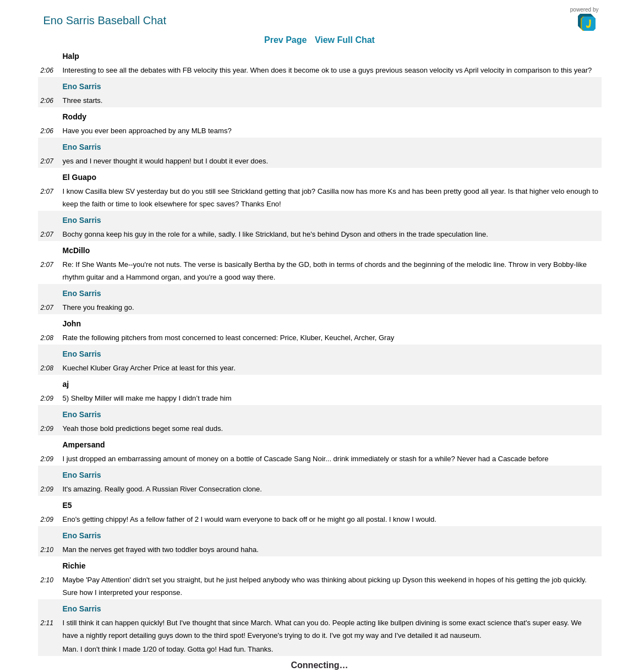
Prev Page (285, 40)
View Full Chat (345, 40)
